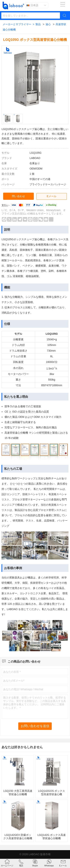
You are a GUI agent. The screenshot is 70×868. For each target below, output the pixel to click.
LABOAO (34, 854)
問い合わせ (18, 196)
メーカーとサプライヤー (18, 24)
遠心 (48, 24)
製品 (38, 24)
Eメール (51, 196)
